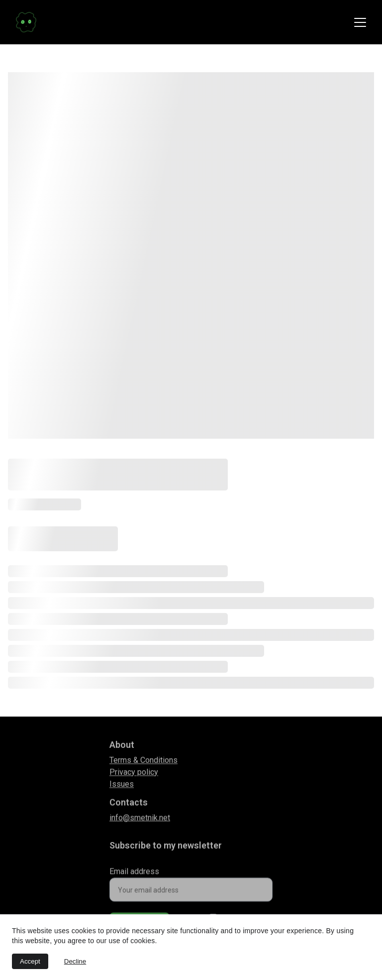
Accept (30, 961)
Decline (75, 961)
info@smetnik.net (140, 819)
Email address (134, 875)
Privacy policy (134, 775)
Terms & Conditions (143, 763)
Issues (122, 787)
